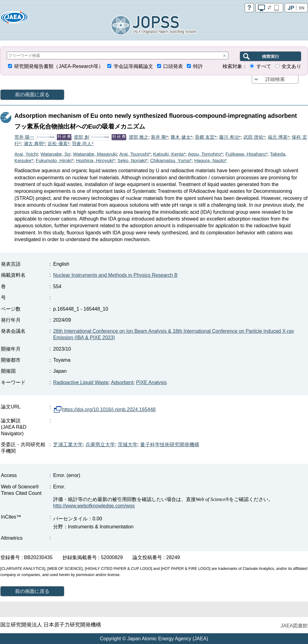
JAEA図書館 (294, 626)
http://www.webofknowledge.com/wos (94, 506)
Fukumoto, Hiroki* (54, 160)
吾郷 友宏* (206, 137)
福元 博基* (278, 137)
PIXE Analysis (152, 382)
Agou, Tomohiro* (205, 154)
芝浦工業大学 (68, 445)
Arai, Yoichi (26, 154)
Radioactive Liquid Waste (81, 382)
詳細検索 (275, 79)
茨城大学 (128, 445)
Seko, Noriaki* (132, 160)
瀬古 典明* (34, 143)
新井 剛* (159, 137)
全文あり (291, 66)
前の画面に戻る (32, 95)
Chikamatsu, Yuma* (171, 160)
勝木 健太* (181, 137)
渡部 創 (81, 137)
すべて (264, 66)
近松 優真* (58, 143)
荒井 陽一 (24, 137)
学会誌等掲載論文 (133, 66)
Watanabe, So (55, 154)
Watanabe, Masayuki (95, 154)
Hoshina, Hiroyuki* (95, 160)
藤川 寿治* (230, 137)
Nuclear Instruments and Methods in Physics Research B (115, 275)
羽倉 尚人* (83, 143)
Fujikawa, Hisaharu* (246, 154)
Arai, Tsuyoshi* (135, 154)
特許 (198, 66)
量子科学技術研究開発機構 (170, 445)
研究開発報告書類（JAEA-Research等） (59, 66)
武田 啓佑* (254, 137)
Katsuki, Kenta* (169, 154)
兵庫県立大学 (100, 445)
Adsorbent (122, 382)
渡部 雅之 (139, 137)
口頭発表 (173, 66)
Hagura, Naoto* (211, 160)
